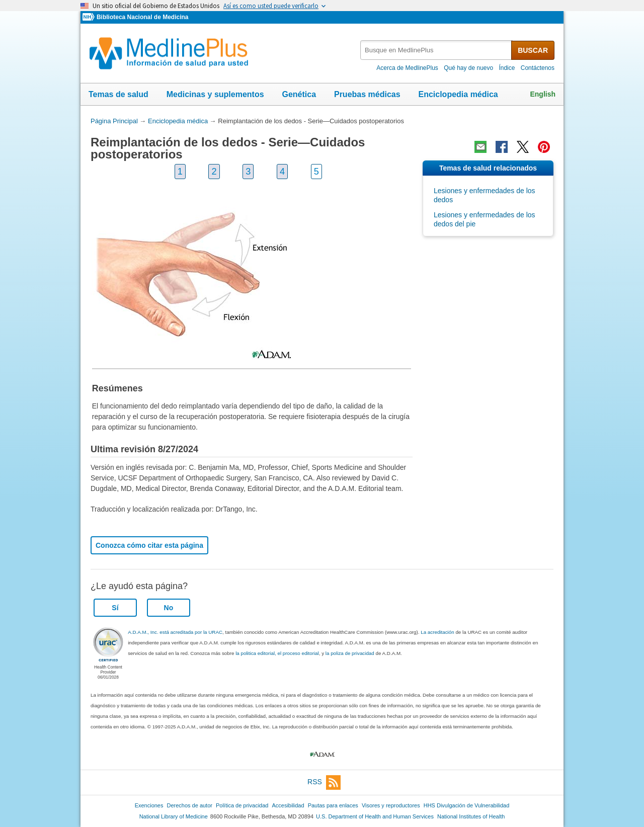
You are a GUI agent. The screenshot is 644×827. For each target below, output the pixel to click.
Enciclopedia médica (458, 94)
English (543, 94)
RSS (324, 782)
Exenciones (149, 805)
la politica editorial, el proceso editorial (277, 653)
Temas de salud (118, 94)
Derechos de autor (190, 805)
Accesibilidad (288, 805)
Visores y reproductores (391, 805)
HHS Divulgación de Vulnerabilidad (467, 805)
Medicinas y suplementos (215, 94)
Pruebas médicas (367, 94)
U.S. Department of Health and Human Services (375, 816)
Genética (299, 94)
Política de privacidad (242, 805)
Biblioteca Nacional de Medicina (142, 17)
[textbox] (436, 50)
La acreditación (437, 632)
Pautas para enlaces (333, 805)
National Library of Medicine (174, 816)
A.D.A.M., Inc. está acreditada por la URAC (175, 632)
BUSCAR (533, 50)
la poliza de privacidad (350, 653)
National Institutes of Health (471, 816)
